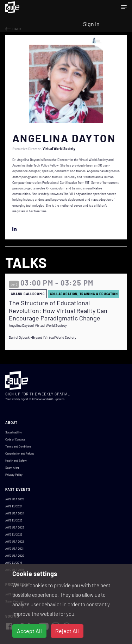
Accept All (29, 631)
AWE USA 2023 (15, 527)
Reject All (67, 631)
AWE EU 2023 (14, 520)
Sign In (91, 24)
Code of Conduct (15, 439)
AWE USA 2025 (15, 499)
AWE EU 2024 (14, 506)
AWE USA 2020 (15, 556)
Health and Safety (16, 461)
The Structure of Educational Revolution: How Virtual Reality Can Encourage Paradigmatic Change (58, 311)
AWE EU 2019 (14, 563)
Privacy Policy (14, 475)
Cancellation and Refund (20, 454)
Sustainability (14, 432)
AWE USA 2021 (14, 549)
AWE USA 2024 (15, 513)
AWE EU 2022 (14, 534)
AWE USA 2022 (15, 542)
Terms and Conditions (18, 446)
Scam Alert (12, 468)
